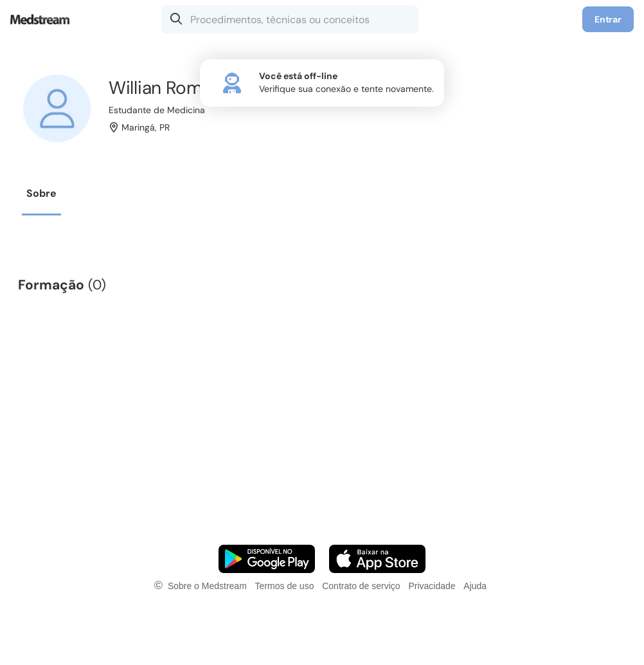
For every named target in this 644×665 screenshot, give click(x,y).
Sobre (41, 193)
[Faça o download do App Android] (267, 559)
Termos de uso (285, 586)
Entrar (608, 19)
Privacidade (432, 586)
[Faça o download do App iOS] (377, 559)
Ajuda (475, 586)
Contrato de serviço (361, 586)
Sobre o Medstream (207, 586)
